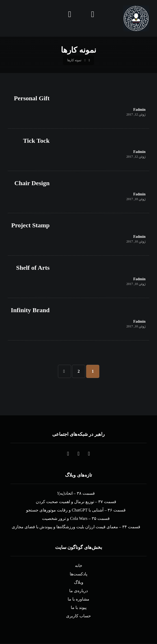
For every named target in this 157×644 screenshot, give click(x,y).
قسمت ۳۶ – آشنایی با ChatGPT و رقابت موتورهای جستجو (76, 510)
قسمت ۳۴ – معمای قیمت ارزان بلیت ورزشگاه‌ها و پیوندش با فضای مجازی (76, 527)
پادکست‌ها (78, 574)
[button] (89, 454)
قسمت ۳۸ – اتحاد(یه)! (76, 494)
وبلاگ (79, 583)
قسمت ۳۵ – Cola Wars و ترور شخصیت (76, 519)
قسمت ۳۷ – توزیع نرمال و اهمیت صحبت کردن (76, 502)
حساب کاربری (78, 616)
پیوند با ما (79, 608)
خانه (79, 566)
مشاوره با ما (78, 599)
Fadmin (139, 110)
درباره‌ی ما (78, 591)
